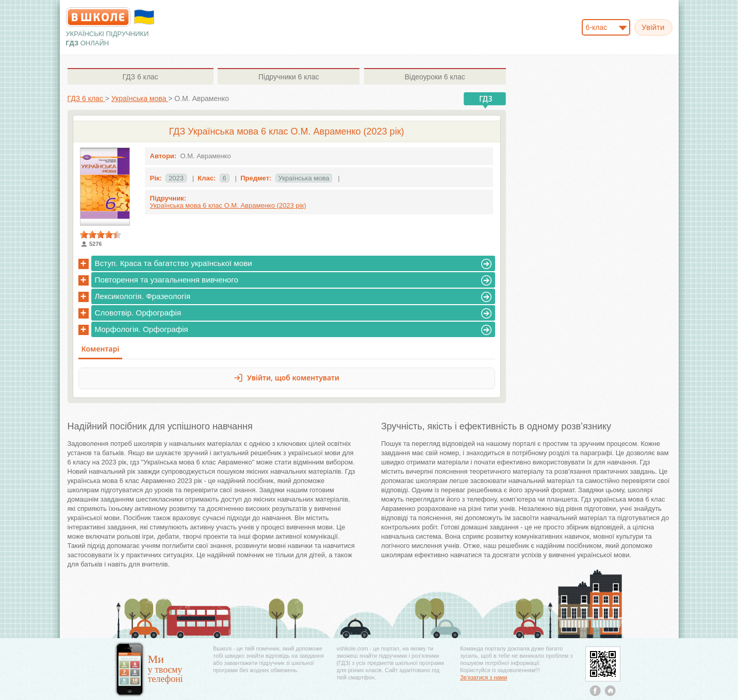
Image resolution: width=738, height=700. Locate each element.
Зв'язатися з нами (483, 677)
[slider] (101, 235)
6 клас (140, 77)
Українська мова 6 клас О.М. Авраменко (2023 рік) (228, 205)
